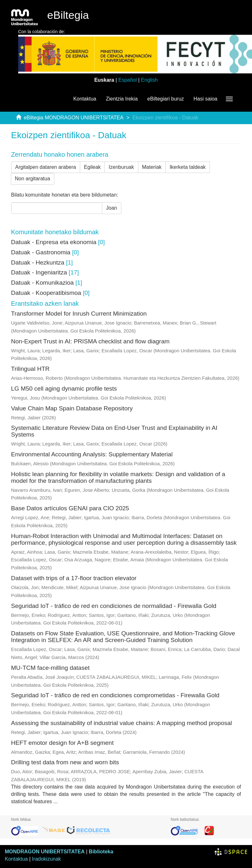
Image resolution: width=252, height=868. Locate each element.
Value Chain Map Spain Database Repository (72, 408)
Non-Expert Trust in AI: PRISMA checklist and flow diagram (90, 341)
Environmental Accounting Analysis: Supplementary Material (92, 454)
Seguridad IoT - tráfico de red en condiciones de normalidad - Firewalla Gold (114, 606)
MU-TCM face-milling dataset (50, 668)
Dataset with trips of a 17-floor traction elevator (74, 578)
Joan (112, 208)
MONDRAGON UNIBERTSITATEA (45, 852)
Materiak (152, 167)
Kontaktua (85, 99)
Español (127, 80)
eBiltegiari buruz (166, 99)
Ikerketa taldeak (188, 167)
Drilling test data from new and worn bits (65, 762)
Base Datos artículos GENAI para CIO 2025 (70, 508)
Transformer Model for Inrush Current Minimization (79, 314)
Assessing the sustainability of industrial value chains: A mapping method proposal (122, 723)
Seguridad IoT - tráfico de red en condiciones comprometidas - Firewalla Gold (115, 695)
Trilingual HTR (31, 369)
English (149, 80)
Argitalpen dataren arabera (46, 167)
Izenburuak (121, 167)
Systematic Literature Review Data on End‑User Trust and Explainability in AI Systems (114, 431)
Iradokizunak (46, 859)
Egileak (92, 167)
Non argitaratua (33, 179)
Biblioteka (101, 852)
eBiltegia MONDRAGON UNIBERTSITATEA (73, 118)
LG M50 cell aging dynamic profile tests (64, 389)
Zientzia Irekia (122, 99)
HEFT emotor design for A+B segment (62, 743)
